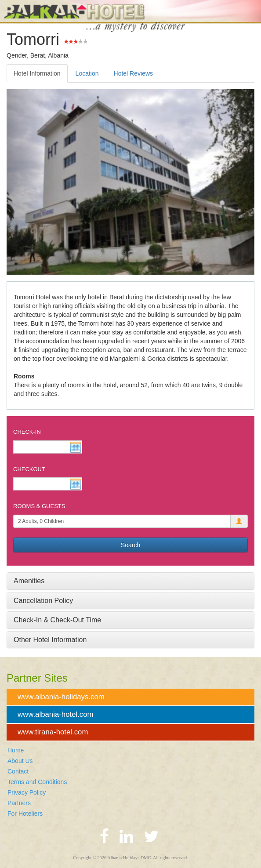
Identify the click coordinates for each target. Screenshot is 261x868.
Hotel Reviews (133, 73)
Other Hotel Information (50, 640)
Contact (18, 771)
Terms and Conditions (37, 782)
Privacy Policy (27, 792)
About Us (20, 761)
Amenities (29, 581)
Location (87, 73)
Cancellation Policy (43, 601)
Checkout (29, 469)
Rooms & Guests (39, 506)
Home (16, 750)
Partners (19, 803)
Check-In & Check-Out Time (57, 620)
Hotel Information (37, 73)
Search (130, 545)
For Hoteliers (25, 814)
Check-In (27, 432)
